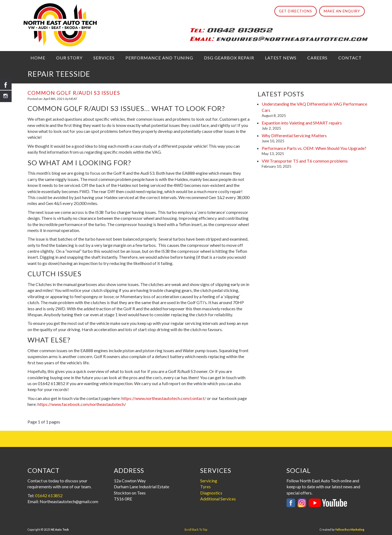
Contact (350, 58)
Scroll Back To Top (196, 529)
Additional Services (218, 499)
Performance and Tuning (159, 58)
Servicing (209, 481)
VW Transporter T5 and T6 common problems (305, 161)
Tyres (205, 487)
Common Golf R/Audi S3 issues (74, 93)
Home (38, 58)
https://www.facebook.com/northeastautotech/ (82, 404)
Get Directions (296, 11)
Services (104, 58)
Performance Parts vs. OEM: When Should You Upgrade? (314, 148)
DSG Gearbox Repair (229, 58)
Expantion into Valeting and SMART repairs (302, 123)
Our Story (69, 58)
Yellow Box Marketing (350, 529)
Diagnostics (211, 493)
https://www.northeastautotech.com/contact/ (164, 398)
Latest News (281, 58)
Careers (317, 58)
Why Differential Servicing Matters (294, 135)
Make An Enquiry (342, 11)
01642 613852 (49, 495)
